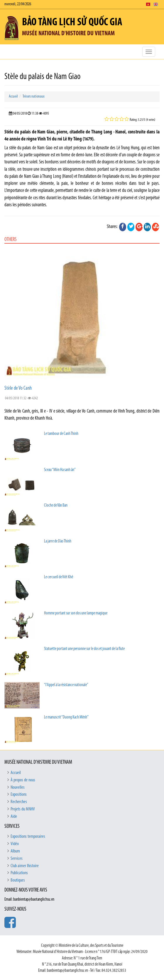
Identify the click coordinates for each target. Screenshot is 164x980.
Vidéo (15, 844)
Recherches (19, 802)
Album (15, 851)
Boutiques (18, 880)
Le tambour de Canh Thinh (61, 434)
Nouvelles (18, 788)
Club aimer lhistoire (25, 866)
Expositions (19, 795)
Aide (14, 817)
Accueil (13, 97)
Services (17, 859)
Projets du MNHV (23, 809)
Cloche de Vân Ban (56, 506)
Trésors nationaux (34, 97)
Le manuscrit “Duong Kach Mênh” (66, 717)
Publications (19, 873)
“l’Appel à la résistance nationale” (66, 685)
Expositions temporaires (28, 837)
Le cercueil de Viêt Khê (59, 577)
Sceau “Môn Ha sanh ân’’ (60, 470)
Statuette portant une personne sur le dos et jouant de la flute (84, 649)
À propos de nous (23, 780)
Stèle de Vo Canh (18, 388)
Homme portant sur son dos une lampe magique (76, 613)
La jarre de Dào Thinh (58, 541)
